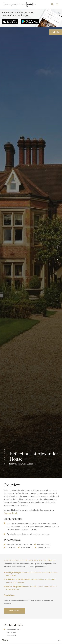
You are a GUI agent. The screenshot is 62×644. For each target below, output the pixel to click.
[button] (7, 450)
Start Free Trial (14, 611)
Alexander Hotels (11, 513)
